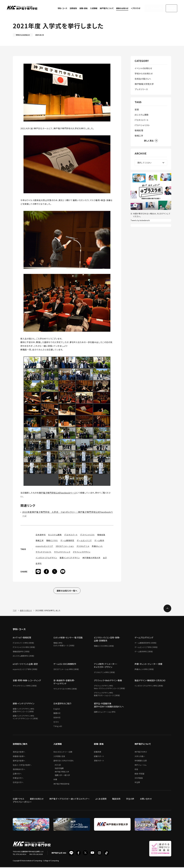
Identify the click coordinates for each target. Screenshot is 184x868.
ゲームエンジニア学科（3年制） (146, 648)
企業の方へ (17, 774)
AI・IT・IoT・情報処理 (22, 638)
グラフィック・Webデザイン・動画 (108, 681)
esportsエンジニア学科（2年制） (25, 670)
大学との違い (140, 757)
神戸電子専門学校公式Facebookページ (57, 493)
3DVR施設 (139, 779)
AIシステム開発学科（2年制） (24, 657)
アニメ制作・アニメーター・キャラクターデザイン (106, 666)
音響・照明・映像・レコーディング (27, 681)
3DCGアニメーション (65, 546)
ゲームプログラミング (144, 638)
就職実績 (97, 753)
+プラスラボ (131, 8)
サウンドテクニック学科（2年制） (25, 686)
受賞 (137, 109)
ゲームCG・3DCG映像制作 (65, 665)
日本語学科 (41, 535)
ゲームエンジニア (84, 540)
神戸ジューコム (140, 766)
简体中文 (57, 718)
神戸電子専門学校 (22, 8)
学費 (55, 780)
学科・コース (58, 8)
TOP (15, 611)
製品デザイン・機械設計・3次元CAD (150, 681)
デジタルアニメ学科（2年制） (105, 673)
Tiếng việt (58, 727)
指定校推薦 (59, 769)
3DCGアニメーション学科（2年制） (66, 670)
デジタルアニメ (83, 546)
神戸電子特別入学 (62, 772)
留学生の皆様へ (19, 761)
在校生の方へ (18, 783)
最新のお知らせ (118, 8)
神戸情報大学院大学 (91, 558)
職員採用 (116, 799)
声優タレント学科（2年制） (144, 670)
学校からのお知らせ (144, 73)
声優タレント (97, 546)
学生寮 (137, 783)
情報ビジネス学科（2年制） (104, 647)
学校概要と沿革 (141, 761)
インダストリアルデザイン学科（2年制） (149, 686)
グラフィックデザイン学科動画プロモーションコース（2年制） (107, 695)
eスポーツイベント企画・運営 (25, 665)
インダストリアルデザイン (46, 558)
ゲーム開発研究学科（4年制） (146, 644)
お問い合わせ (146, 799)
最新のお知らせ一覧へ (67, 591)
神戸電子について (103, 8)
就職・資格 (79, 8)
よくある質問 (101, 799)
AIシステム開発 (55, 535)
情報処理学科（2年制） (21, 652)
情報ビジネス (52, 540)
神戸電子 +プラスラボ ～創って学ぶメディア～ (69, 799)
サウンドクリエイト (44, 552)
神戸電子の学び (141, 753)
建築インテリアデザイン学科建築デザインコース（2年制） (23, 711)
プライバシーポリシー (22, 803)
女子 (105, 558)
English (57, 710)
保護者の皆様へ (19, 757)
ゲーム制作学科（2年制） (144, 652)
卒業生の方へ (18, 779)
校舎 (136, 770)
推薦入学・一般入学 (62, 776)
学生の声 (130, 799)
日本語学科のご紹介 (62, 704)
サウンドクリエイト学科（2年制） (65, 690)
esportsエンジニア (44, 546)
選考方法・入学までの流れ (64, 761)
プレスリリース (141, 89)
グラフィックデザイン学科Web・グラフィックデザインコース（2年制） (110, 688)
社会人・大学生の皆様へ (22, 766)
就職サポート (99, 757)
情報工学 (40, 540)
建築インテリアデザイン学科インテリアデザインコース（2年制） (26, 718)
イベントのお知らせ (143, 68)
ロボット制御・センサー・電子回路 (68, 638)
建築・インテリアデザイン (24, 704)
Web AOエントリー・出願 (63, 753)
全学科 (39, 563)
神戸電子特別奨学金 (61, 785)
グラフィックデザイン (82, 552)
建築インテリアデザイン (70, 558)
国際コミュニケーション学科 (105, 713)
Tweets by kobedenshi (140, 220)
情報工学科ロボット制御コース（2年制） (64, 645)
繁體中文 (57, 714)
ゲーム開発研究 (67, 540)
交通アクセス (18, 799)
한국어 (56, 723)
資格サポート (99, 761)
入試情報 (90, 8)
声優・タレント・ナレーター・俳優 (148, 665)
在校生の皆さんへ (143, 79)
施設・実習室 (139, 774)
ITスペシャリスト (87, 535)
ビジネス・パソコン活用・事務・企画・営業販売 (107, 640)
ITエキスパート (71, 535)
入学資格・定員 (59, 757)
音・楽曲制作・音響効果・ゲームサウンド (64, 683)
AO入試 (58, 766)
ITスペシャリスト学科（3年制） (24, 648)
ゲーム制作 (99, 540)
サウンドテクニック (62, 552)
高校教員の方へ (19, 770)
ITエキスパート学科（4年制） (24, 644)
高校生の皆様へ (19, 753)
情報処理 (101, 535)
